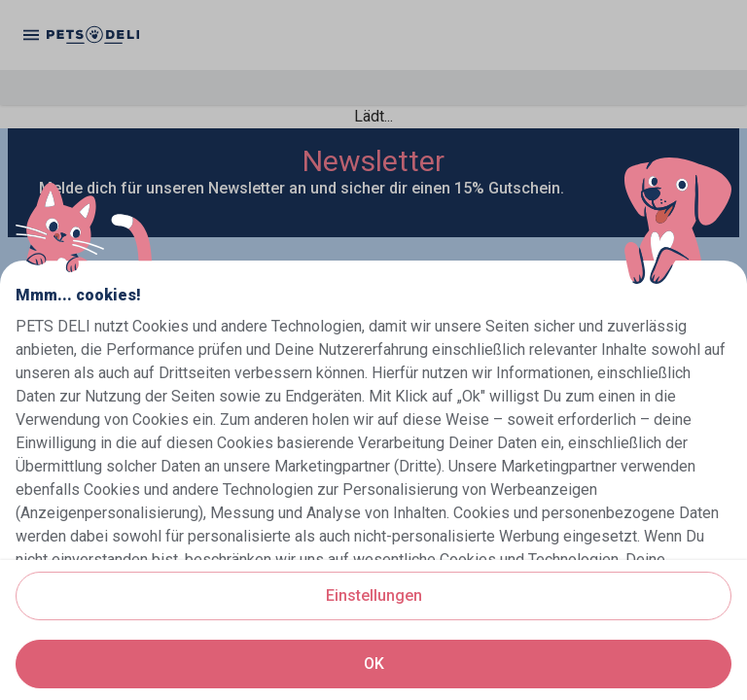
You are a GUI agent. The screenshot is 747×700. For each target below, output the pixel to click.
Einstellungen (374, 595)
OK (374, 664)
